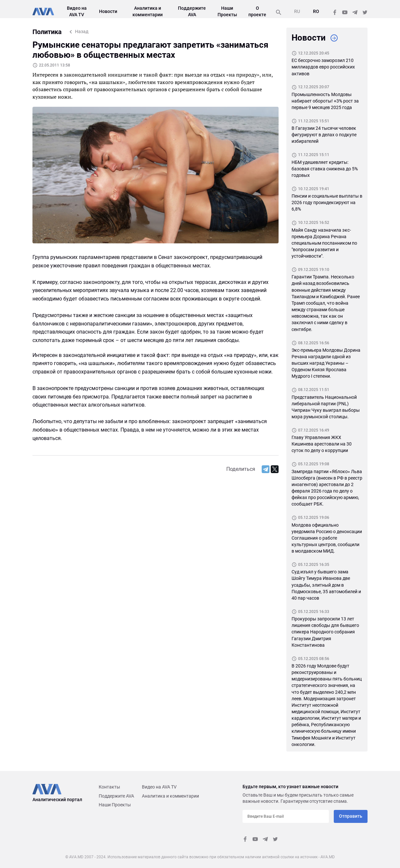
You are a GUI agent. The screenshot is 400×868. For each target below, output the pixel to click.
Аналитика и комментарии (170, 796)
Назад (82, 31)
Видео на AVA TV (159, 787)
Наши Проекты (115, 805)
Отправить (351, 816)
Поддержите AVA (116, 796)
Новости (108, 11)
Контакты (109, 787)
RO (316, 11)
